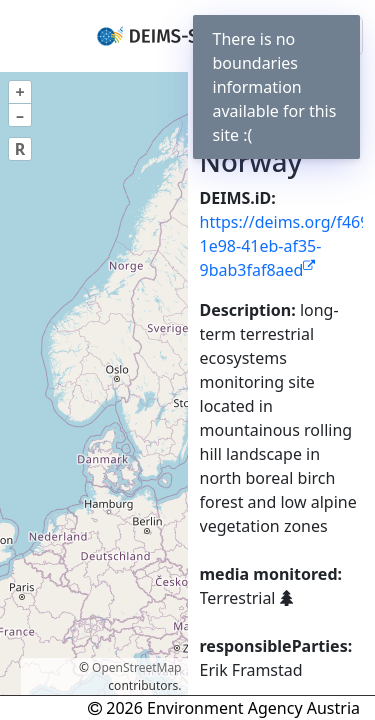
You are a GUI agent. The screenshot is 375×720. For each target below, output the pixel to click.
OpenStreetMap (136, 667)
